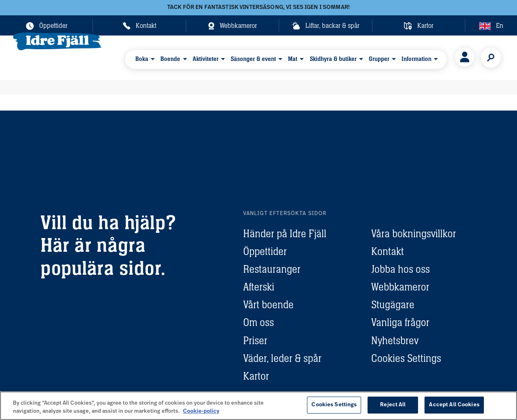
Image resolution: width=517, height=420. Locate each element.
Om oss (258, 322)
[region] (258, 406)
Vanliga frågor (400, 322)
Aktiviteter (204, 57)
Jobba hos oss (400, 269)
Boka (145, 57)
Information (406, 57)
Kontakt (388, 251)
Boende (171, 57)
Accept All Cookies (454, 405)
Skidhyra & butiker (326, 57)
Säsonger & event (250, 57)
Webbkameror (400, 287)
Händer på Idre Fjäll (285, 234)
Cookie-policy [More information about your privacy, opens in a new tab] (201, 411)
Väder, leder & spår (282, 358)
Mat (288, 57)
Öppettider (265, 251)
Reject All (393, 405)
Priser (255, 341)
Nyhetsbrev (395, 341)
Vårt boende (268, 305)
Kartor (256, 376)
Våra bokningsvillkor (414, 234)
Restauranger (272, 269)
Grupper (370, 57)
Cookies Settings (406, 358)
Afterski (259, 287)
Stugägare (393, 305)
